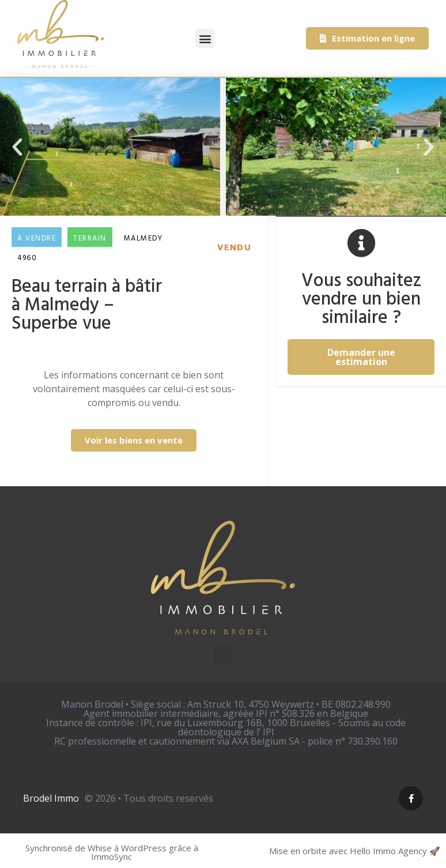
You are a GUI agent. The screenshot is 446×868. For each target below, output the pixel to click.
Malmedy (143, 238)
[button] (205, 38)
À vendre (37, 238)
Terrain (90, 238)
